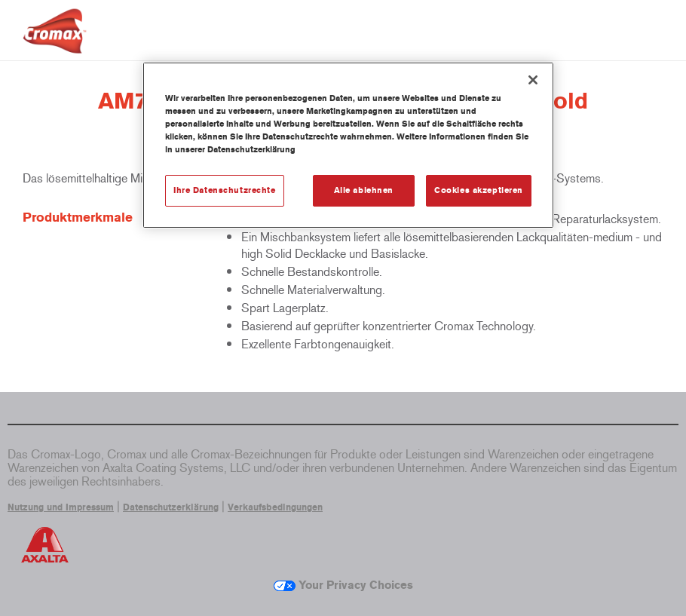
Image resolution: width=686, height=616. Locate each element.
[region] (348, 145)
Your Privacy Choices (343, 585)
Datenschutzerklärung (171, 507)
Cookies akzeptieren (479, 190)
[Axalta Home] (55, 43)
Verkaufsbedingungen (275, 507)
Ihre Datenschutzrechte (225, 190)
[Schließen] (533, 80)
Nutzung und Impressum (61, 507)
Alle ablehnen (364, 190)
